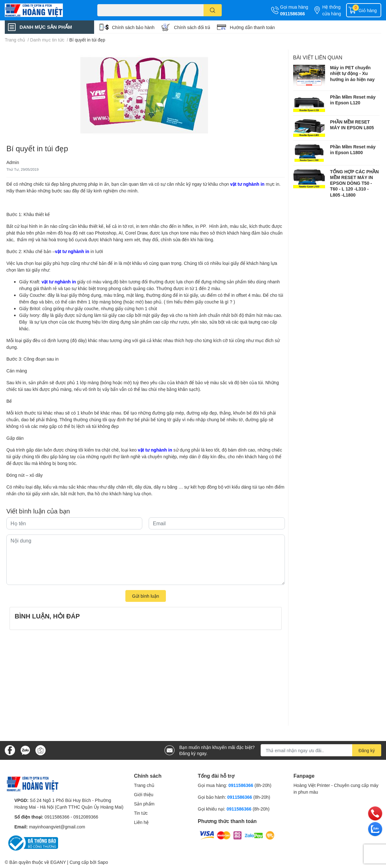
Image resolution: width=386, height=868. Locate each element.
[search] (213, 10)
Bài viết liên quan (318, 57)
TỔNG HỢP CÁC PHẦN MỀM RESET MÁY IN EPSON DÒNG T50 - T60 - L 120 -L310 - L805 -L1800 (355, 183)
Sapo (103, 862)
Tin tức (141, 813)
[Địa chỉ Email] (321, 750)
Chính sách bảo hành (133, 27)
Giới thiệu (144, 794)
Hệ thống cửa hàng (332, 10)
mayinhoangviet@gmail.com (57, 827)
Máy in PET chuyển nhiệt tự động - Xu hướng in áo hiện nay (353, 73)
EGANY (58, 862)
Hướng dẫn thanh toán (252, 27)
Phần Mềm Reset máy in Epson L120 (353, 100)
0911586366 (293, 14)
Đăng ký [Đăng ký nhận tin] (367, 750)
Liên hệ (141, 822)
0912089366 (86, 817)
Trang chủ (144, 785)
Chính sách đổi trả (192, 27)
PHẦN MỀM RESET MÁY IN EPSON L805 (352, 125)
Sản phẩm (144, 804)
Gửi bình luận (146, 596)
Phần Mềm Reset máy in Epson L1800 (353, 150)
